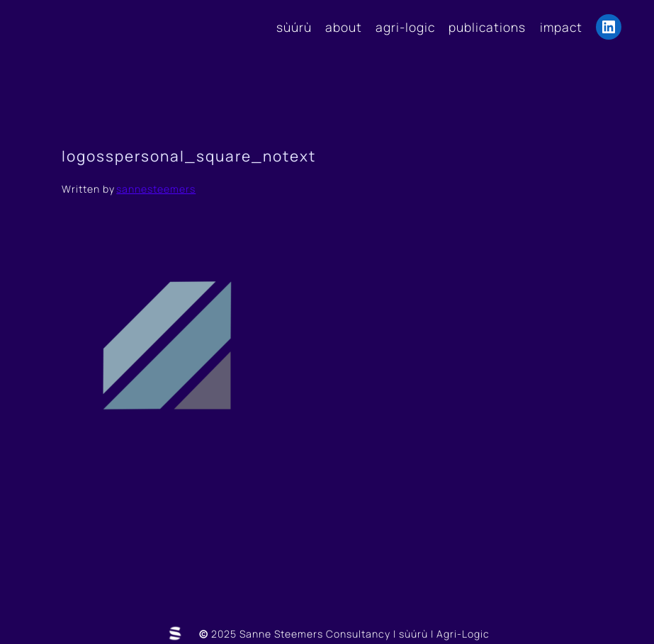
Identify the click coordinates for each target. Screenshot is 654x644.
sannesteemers (156, 189)
